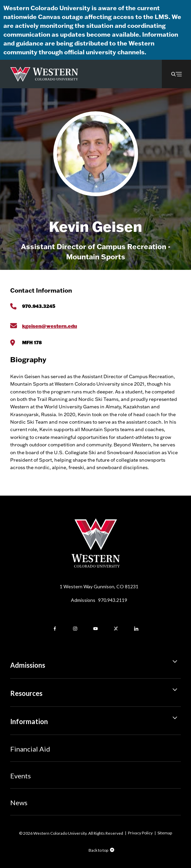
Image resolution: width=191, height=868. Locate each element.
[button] (176, 74)
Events (21, 776)
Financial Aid (30, 749)
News (19, 802)
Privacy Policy (140, 833)
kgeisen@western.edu (50, 326)
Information (95, 719)
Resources (95, 691)
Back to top (98, 850)
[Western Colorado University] (96, 566)
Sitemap (165, 833)
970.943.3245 (39, 306)
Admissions (99, 600)
